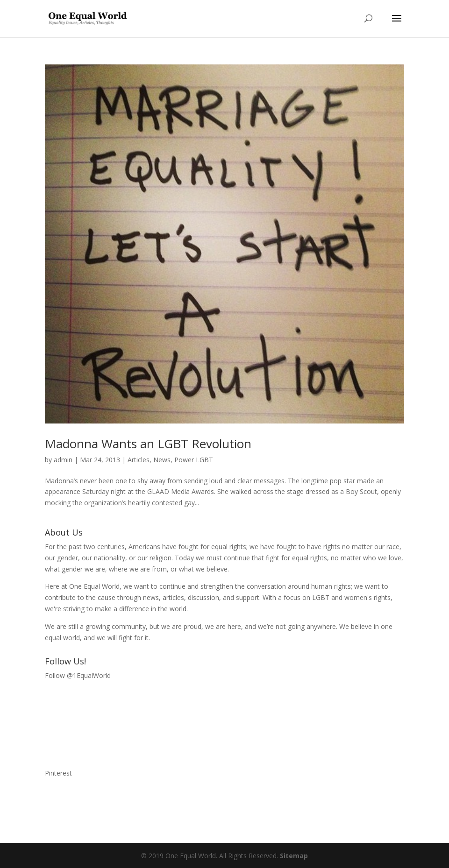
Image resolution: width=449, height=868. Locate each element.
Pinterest (58, 773)
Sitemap (294, 856)
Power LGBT (194, 460)
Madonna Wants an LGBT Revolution (148, 444)
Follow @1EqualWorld (78, 675)
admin (63, 460)
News (162, 460)
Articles (139, 460)
